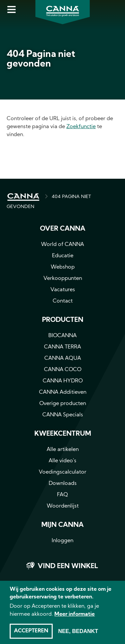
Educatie (63, 256)
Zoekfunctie (81, 127)
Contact (63, 301)
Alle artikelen (63, 450)
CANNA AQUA (63, 358)
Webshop (63, 267)
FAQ (62, 495)
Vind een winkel (68, 566)
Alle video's (62, 461)
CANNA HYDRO (63, 381)
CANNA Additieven (63, 392)
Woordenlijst (63, 506)
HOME (23, 197)
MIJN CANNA (62, 525)
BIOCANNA (62, 336)
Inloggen (62, 541)
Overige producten (63, 404)
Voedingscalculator (62, 472)
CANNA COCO (63, 370)
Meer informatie (74, 618)
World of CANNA (62, 245)
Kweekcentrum (63, 434)
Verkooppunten (63, 279)
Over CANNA (63, 229)
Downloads (63, 484)
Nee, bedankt (78, 635)
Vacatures (63, 290)
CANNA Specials (63, 415)
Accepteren (31, 635)
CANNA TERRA (62, 347)
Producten (63, 320)
